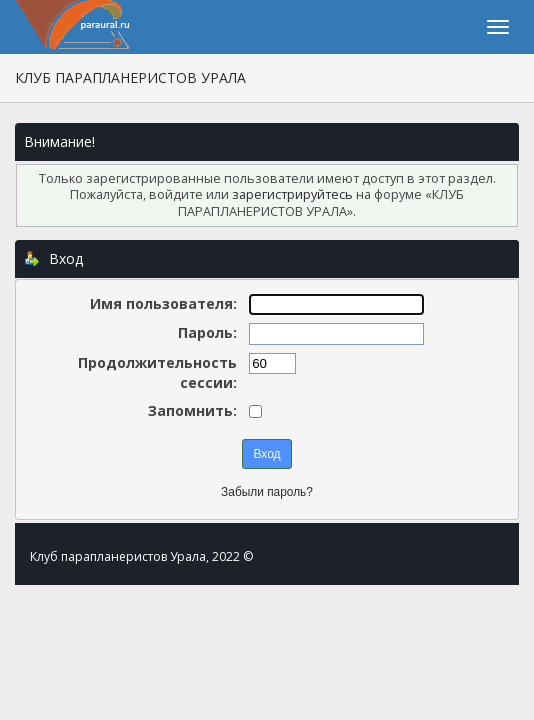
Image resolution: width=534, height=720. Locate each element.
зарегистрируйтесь (292, 194)
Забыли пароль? (267, 492)
